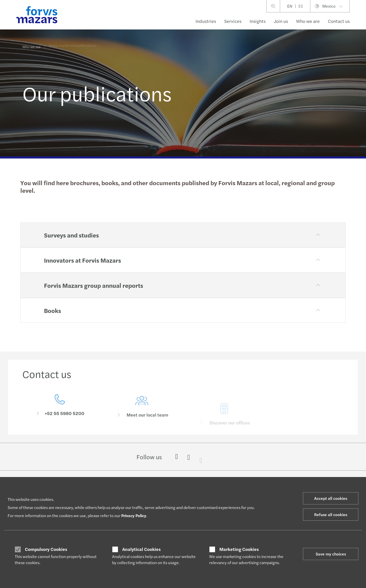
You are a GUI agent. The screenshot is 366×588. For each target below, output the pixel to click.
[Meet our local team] (142, 415)
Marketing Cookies (239, 549)
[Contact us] (60, 407)
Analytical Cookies (141, 549)
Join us (281, 21)
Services (233, 21)
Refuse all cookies (331, 514)
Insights (258, 21)
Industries (206, 21)
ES (301, 6)
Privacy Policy (134, 515)
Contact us (339, 21)
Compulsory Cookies (46, 549)
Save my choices (331, 554)
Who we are (308, 21)
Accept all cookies (331, 498)
